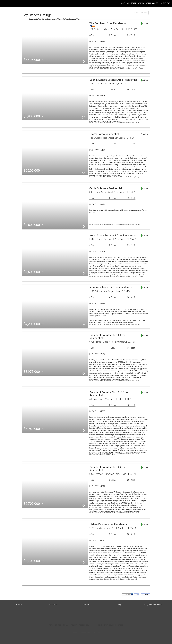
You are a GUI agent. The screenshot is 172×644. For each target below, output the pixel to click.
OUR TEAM (131, 3)
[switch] (83, 60)
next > (147, 594)
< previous (126, 594)
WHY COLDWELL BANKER (148, 3)
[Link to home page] (3, 3)
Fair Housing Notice (114, 625)
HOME (122, 3)
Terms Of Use (55, 625)
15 (142, 594)
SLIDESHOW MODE (141, 13)
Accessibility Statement (91, 625)
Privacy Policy (70, 625)
